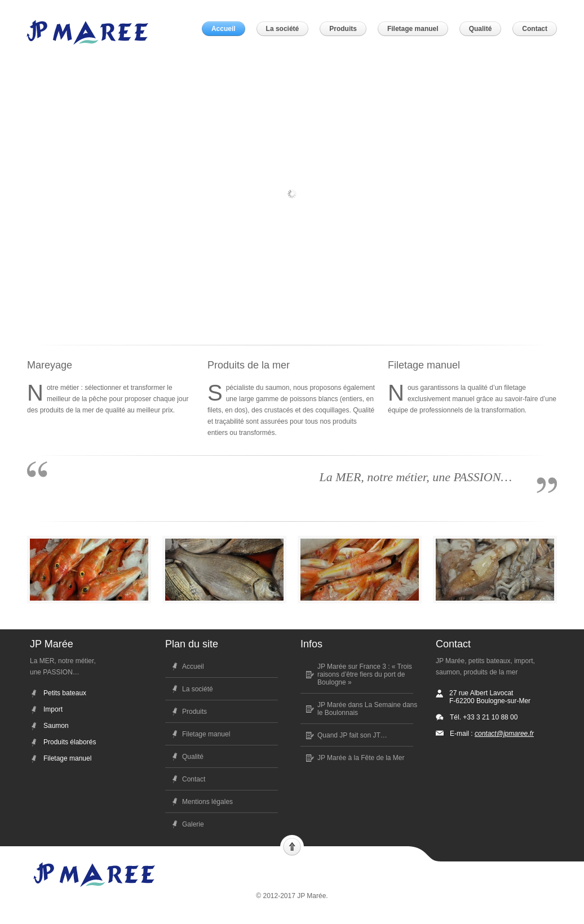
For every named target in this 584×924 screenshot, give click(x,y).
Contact (194, 779)
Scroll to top (292, 846)
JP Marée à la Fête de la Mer (361, 758)
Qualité (193, 757)
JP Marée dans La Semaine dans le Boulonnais (367, 709)
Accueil (193, 667)
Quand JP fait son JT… (352, 735)
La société (198, 689)
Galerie (193, 824)
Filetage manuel (206, 734)
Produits (194, 712)
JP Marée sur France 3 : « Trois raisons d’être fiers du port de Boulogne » (365, 674)
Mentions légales (207, 802)
